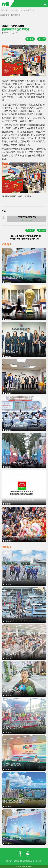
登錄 (30, 220)
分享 (43, 39)
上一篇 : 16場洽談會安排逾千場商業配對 (24, 236)
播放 (7, 533)
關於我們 (9, 861)
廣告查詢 (38, 861)
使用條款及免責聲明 (20, 861)
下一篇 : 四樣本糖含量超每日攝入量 (24, 239)
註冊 (23, 220)
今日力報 (16, 10)
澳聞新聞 (27, 10)
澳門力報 (4, 10)
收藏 (32, 39)
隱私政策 (31, 861)
